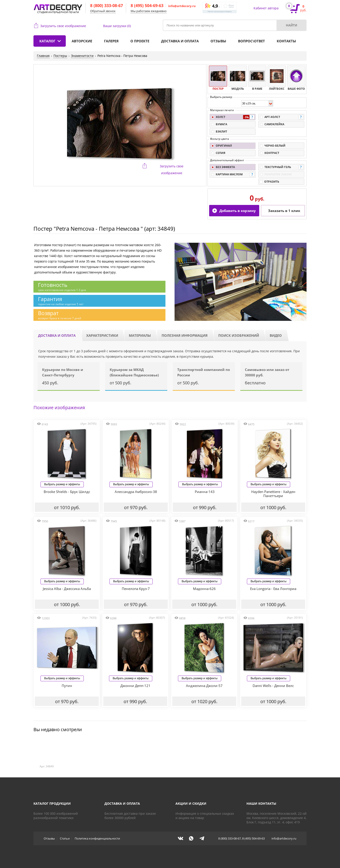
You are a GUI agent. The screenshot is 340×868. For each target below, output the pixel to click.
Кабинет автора (266, 8)
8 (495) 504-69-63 (147, 5)
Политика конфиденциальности (97, 838)
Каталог (47, 41)
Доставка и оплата (180, 41)
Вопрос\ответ (251, 41)
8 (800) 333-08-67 (107, 5)
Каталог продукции (52, 803)
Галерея (111, 41)
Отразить (272, 182)
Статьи (65, 838)
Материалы (140, 335)
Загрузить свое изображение (63, 26)
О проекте (140, 41)
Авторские (82, 41)
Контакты (286, 41)
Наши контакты (261, 803)
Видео (276, 335)
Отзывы (218, 41)
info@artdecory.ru (182, 6)
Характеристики (102, 335)
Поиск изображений (239, 335)
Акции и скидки (191, 803)
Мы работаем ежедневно (149, 11)
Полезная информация (185, 335)
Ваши (117, 26)
